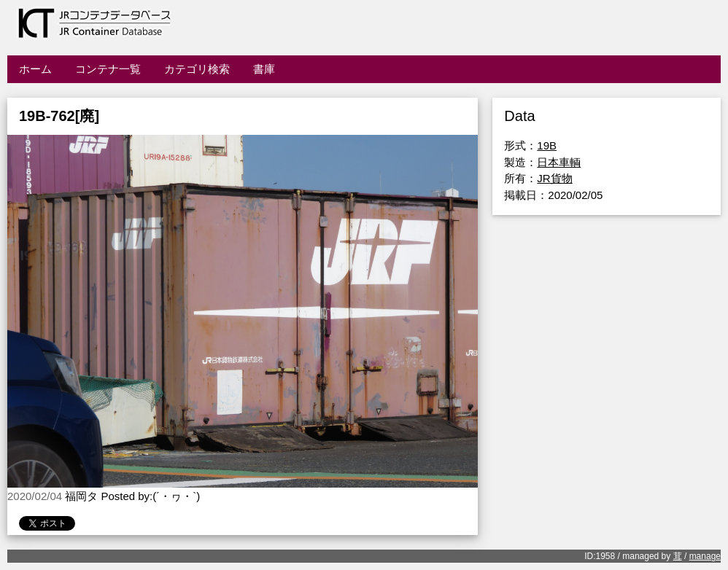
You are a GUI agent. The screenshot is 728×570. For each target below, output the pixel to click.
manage (705, 556)
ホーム (35, 69)
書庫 (264, 69)
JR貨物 (554, 178)
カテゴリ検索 (197, 69)
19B (547, 145)
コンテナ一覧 (108, 69)
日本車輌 (559, 162)
